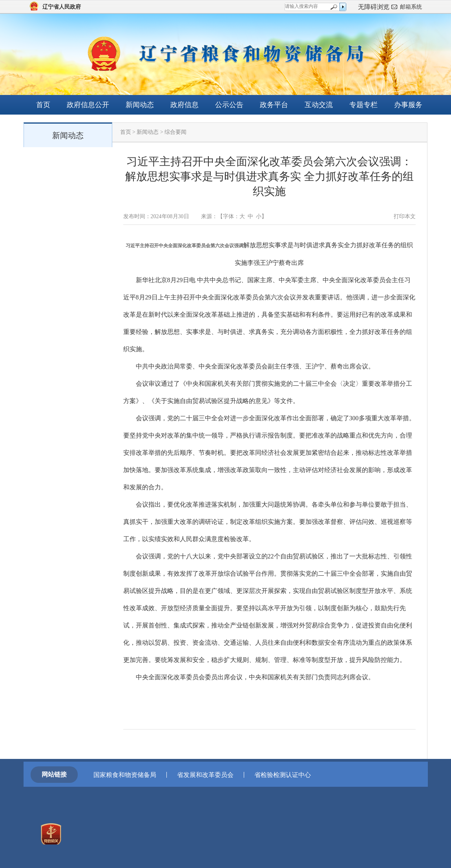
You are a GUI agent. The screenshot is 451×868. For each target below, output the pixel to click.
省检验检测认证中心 (283, 775)
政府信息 (184, 105)
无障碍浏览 (374, 7)
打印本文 (405, 216)
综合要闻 (175, 132)
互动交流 (319, 105)
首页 (43, 105)
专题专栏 (363, 105)
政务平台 (274, 105)
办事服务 (408, 105)
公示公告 (229, 105)
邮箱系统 (411, 7)
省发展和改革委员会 (205, 775)
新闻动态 (140, 105)
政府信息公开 (88, 105)
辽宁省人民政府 (62, 7)
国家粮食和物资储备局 (125, 775)
